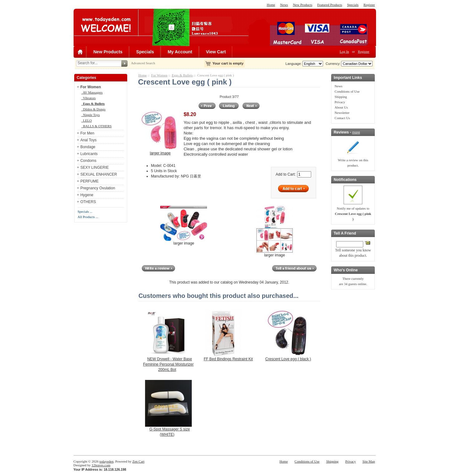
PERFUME (90, 181)
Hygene (87, 195)
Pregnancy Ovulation (98, 188)
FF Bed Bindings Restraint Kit (228, 359)
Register (369, 5)
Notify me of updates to (353, 214)
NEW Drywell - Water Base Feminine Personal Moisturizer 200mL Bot (168, 364)
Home (271, 5)
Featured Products (330, 5)
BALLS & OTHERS (97, 126)
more (356, 132)
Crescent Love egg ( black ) (288, 359)
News (284, 5)
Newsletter (342, 113)
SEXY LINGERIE (95, 168)
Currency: (332, 64)
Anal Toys (89, 140)
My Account (180, 52)
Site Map (369, 461)
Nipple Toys (91, 115)
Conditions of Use (347, 91)
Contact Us (342, 118)
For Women (159, 75)
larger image (184, 241)
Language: (294, 64)
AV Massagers (92, 92)
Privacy (340, 102)
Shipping (341, 97)
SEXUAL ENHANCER (99, 174)
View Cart (216, 52)
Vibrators (89, 98)
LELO (87, 120)
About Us (341, 107)
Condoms (88, 161)
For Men (87, 133)
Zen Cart (138, 461)
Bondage (88, 147)
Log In (345, 51)
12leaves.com (101, 465)
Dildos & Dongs (94, 109)
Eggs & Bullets (182, 75)
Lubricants (89, 154)
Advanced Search (143, 63)
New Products (302, 5)
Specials (353, 5)
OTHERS (88, 202)
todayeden (106, 461)
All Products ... (88, 217)
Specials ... (85, 211)
